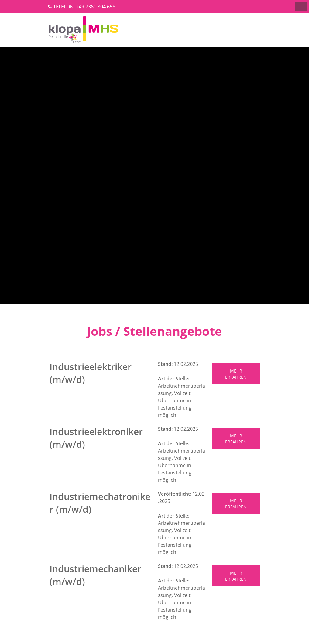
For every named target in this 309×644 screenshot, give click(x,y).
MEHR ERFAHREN (236, 374)
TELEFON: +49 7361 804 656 (84, 7)
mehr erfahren (236, 576)
